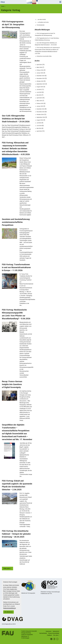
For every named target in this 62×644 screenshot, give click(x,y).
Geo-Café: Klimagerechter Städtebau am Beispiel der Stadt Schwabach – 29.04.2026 (16, 119)
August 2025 (40, 87)
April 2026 (39, 65)
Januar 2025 (40, 106)
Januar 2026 (40, 73)
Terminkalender (41, 25)
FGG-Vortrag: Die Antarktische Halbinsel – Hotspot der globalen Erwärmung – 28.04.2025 (16, 534)
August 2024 (40, 120)
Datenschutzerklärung (9, 608)
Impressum (49, 631)
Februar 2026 (40, 70)
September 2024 (41, 117)
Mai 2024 (39, 128)
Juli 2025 (39, 89)
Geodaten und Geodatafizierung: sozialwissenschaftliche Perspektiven (16, 222)
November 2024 (41, 112)
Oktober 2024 (40, 114)
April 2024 (39, 131)
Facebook (54, 639)
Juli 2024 (39, 123)
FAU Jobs (56, 635)
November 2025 (41, 78)
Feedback (49, 635)
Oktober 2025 (40, 81)
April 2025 (39, 98)
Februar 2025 (40, 103)
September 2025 (41, 84)
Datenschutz (56, 631)
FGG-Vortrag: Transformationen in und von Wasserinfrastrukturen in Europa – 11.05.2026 (16, 267)
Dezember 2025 (41, 76)
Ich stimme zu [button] (9, 612)
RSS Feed (57, 639)
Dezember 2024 (41, 109)
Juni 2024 (39, 126)
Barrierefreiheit (43, 633)
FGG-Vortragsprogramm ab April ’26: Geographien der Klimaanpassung (13, 25)
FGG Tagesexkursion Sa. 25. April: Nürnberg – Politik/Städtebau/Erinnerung (47, 39)
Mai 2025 (39, 95)
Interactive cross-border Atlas (44, 56)
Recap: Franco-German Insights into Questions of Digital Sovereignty (12, 384)
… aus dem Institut (41, 19)
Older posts (7, 568)
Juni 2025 (39, 92)
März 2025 (39, 101)
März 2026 (39, 67)
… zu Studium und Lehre (43, 22)
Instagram (51, 639)
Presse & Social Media (54, 633)
